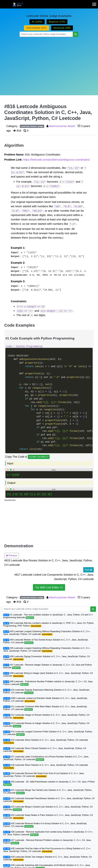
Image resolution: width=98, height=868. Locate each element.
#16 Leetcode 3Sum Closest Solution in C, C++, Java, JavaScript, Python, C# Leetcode (45, 750)
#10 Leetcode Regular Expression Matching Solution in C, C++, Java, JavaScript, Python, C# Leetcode (46, 691)
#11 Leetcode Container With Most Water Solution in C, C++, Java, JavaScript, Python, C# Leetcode (45, 708)
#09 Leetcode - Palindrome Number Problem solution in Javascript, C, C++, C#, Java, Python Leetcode (48, 683)
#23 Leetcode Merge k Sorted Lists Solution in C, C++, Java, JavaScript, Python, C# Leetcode (48, 808)
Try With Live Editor (39, 457)
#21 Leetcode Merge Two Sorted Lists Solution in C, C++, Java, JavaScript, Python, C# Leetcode (48, 792)
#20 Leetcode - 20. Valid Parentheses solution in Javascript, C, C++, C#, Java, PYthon (49, 783)
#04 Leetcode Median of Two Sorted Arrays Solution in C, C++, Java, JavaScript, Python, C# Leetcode (46, 641)
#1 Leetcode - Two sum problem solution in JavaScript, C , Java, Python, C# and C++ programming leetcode (48, 616)
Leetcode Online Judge (32, 126)
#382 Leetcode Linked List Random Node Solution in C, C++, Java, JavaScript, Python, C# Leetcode (45, 700)
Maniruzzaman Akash (63, 126)
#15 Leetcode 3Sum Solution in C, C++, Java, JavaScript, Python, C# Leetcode (46, 741)
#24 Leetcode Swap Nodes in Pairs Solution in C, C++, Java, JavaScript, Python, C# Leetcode (48, 817)
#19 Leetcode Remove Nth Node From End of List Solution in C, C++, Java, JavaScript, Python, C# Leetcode (44, 775)
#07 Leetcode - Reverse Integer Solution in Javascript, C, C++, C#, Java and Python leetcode (47, 666)
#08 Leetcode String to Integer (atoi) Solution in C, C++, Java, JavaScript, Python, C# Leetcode (48, 675)
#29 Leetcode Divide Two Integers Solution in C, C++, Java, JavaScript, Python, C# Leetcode (47, 858)
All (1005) (37, 22)
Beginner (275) (57, 22)
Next (88, 570)
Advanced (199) (62, 28)
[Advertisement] (49, 63)
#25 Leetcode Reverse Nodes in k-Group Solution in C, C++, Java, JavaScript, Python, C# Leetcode (45, 825)
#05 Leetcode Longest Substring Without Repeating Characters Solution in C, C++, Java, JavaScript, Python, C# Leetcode (47, 650)
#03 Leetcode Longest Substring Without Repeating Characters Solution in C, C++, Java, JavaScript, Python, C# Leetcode (47, 633)
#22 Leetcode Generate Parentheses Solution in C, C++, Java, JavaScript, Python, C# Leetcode (49, 800)
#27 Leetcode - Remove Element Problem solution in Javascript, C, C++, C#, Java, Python (47, 842)
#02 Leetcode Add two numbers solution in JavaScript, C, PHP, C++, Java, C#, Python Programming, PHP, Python (48, 625)
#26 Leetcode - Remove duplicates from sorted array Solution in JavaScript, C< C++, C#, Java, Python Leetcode (48, 833)
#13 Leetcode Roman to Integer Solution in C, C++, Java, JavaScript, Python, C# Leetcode (46, 725)
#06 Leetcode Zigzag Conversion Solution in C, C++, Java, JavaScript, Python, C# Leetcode (47, 658)
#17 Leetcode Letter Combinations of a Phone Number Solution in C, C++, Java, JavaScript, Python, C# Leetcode (46, 758)
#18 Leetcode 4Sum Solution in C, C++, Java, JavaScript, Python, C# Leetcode (46, 766)
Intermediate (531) (37, 28)
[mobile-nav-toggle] (95, 3)
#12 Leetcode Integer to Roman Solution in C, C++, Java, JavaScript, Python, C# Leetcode (46, 716)
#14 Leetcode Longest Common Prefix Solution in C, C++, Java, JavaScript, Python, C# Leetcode (48, 733)
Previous (12, 555)
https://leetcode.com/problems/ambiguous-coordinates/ (57, 160)
